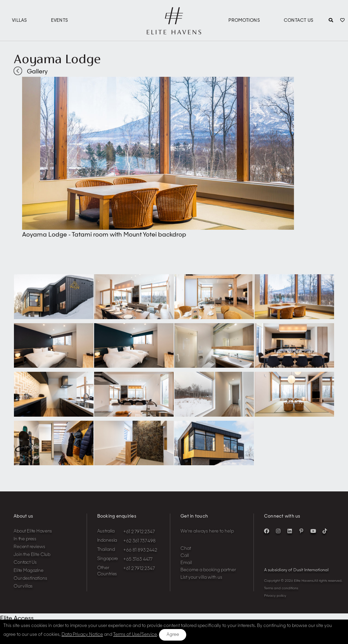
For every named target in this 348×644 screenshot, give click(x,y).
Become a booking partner (208, 570)
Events (60, 21)
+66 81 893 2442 (140, 550)
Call (185, 556)
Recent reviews (29, 547)
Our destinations (30, 579)
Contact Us (299, 21)
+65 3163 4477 (138, 560)
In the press (25, 539)
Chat (186, 549)
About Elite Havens (33, 531)
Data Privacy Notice (82, 635)
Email (186, 563)
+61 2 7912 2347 (139, 532)
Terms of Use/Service (135, 635)
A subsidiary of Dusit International (296, 570)
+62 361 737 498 (140, 541)
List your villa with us (201, 578)
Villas (20, 21)
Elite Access (17, 619)
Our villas (23, 586)
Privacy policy (275, 596)
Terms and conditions (281, 588)
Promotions (244, 21)
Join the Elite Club (32, 555)
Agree (173, 635)
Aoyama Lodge (57, 59)
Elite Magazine (29, 571)
